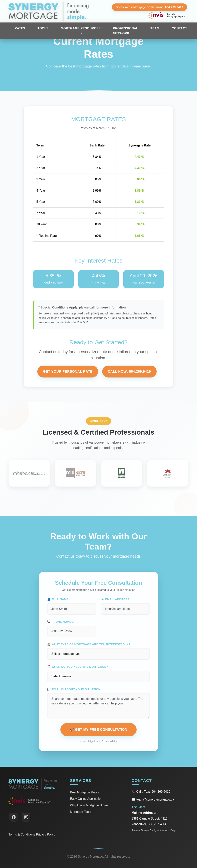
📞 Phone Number (61, 622)
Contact (179, 28)
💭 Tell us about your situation (74, 689)
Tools (43, 28)
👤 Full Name (58, 599)
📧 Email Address (115, 599)
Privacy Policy (46, 834)
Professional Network (126, 31)
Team (155, 28)
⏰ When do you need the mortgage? (78, 667)
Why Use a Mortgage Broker (89, 805)
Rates (20, 28)
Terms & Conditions (22, 834)
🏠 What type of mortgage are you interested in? (89, 644)
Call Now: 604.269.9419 (129, 372)
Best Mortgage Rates (84, 792)
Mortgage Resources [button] (81, 28)
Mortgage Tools (81, 812)
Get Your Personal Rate (68, 372)
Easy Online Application (86, 799)
